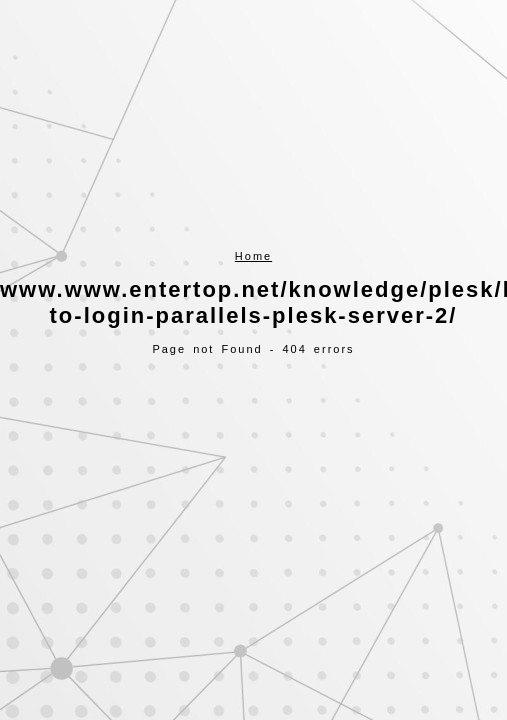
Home (253, 256)
